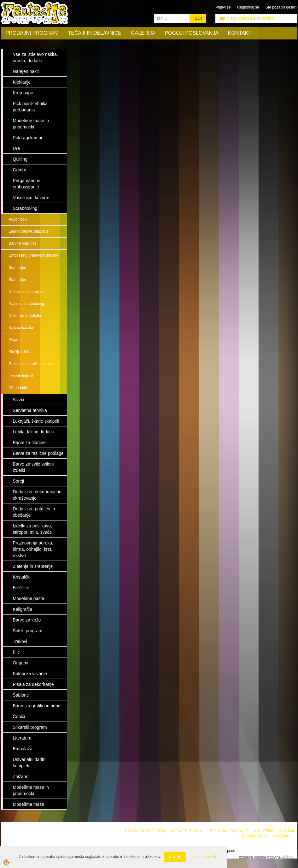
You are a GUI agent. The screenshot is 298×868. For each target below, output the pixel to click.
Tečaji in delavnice (95, 33)
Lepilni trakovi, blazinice (29, 231)
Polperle (16, 340)
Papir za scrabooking (26, 304)
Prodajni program (32, 33)
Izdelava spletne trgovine (260, 857)
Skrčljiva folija (20, 352)
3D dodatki (18, 388)
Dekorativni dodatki (25, 316)
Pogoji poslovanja (191, 33)
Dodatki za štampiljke (27, 292)
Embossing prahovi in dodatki (34, 255)
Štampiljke (18, 268)
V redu (175, 857)
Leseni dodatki (21, 376)
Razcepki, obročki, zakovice (32, 364)
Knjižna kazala (21, 328)
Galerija (143, 33)
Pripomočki (18, 219)
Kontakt (240, 33)
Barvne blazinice (23, 243)
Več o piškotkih (205, 857)
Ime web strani (187, 831)
